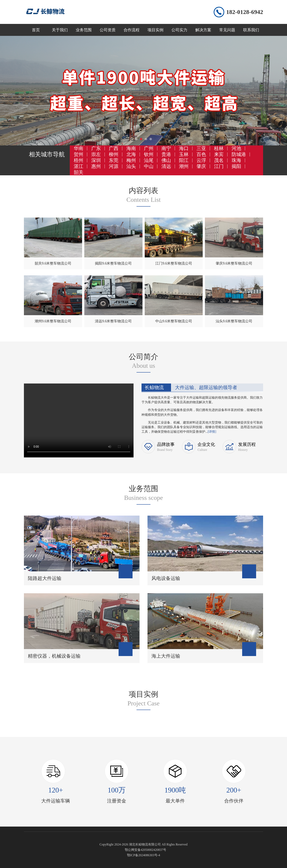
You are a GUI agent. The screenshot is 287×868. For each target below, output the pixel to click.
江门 (219, 166)
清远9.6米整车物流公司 (113, 321)
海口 (184, 148)
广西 (114, 148)
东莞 (114, 160)
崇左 (96, 154)
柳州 (114, 154)
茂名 (219, 160)
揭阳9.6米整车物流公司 (113, 263)
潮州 (184, 166)
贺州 (79, 154)
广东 (96, 148)
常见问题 (227, 30)
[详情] (212, 432)
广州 (149, 148)
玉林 (184, 154)
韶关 (79, 172)
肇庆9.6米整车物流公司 (234, 263)
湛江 (79, 166)
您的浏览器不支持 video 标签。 (79, 420)
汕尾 (149, 160)
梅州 (131, 160)
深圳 (96, 160)
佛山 (166, 160)
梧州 (79, 160)
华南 (79, 148)
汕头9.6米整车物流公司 (234, 321)
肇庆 (201, 166)
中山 (149, 166)
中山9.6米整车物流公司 (174, 321)
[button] (136, 139)
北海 (131, 154)
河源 (114, 166)
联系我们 (251, 30)
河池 (236, 148)
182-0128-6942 (245, 12)
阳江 (184, 160)
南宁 (166, 148)
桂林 (219, 148)
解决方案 (203, 30)
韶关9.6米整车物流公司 (53, 263)
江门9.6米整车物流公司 (174, 263)
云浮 (201, 160)
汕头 (131, 166)
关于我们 (60, 30)
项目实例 (155, 30)
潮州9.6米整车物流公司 (53, 321)
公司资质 (108, 30)
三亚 (201, 148)
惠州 (96, 166)
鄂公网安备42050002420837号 (145, 850)
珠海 (236, 160)
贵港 (166, 154)
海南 (131, 148)
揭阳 (236, 166)
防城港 (239, 154)
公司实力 (179, 30)
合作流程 (132, 30)
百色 (201, 154)
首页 (36, 30)
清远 (166, 166)
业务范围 (84, 30)
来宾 (219, 154)
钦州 (149, 154)
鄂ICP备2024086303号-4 (143, 855)
